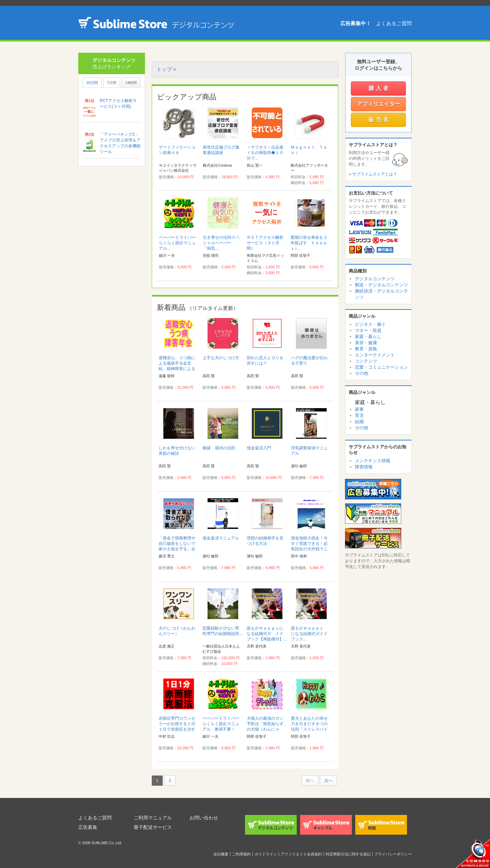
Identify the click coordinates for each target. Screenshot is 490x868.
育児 (359, 415)
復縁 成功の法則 (219, 448)
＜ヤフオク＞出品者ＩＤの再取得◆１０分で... (265, 153)
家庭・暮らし (368, 337)
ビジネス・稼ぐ (370, 324)
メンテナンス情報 (373, 461)
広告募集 (88, 827)
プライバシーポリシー (393, 854)
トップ (164, 69)
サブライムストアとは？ (375, 174)
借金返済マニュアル (221, 538)
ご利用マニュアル (153, 818)
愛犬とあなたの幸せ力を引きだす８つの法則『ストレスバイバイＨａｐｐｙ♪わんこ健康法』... (310, 729)
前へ (310, 781)
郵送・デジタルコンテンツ (381, 285)
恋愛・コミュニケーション (381, 367)
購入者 (379, 88)
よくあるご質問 (394, 23)
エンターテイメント (375, 355)
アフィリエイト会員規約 (301, 854)
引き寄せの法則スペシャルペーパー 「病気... (221, 243)
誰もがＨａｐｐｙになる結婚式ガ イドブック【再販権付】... (267, 634)
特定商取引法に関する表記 (348, 854)
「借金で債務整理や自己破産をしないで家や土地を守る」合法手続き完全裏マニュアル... (177, 549)
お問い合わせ (204, 818)
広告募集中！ (356, 23)
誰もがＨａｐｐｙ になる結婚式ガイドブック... (309, 634)
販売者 (379, 120)
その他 (362, 373)
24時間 (131, 83)
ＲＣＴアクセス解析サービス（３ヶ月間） (265, 243)
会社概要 (221, 854)
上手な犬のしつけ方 (221, 358)
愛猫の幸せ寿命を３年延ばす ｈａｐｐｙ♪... (309, 243)
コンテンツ (366, 361)
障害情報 (364, 467)
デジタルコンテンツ (375, 279)
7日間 (112, 83)
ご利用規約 (241, 854)
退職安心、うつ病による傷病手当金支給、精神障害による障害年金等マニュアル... (177, 369)
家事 (359, 409)
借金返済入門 (259, 448)
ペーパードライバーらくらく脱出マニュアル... (177, 243)
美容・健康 (366, 343)
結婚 (359, 422)
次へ (328, 781)
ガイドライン (266, 854)
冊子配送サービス (153, 827)
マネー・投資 (368, 330)
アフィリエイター (378, 104)
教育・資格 (366, 349)
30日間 (92, 83)
